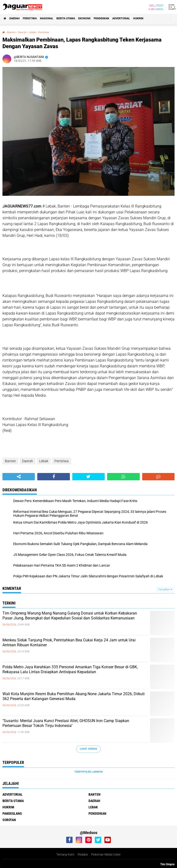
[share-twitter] (88, 477)
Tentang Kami (65, 855)
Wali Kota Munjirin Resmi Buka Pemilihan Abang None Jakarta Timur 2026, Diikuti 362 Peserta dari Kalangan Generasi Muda (74, 696)
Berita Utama (66, 18)
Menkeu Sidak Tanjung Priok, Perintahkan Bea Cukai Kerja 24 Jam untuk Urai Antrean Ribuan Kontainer (69, 643)
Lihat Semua (88, 749)
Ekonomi (84, 18)
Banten (10, 461)
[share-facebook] (53, 477)
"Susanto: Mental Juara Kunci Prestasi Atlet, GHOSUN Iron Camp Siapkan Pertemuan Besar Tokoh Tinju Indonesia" (66, 723)
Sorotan (9, 820)
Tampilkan (165, 589)
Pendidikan (101, 18)
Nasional (47, 18)
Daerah (14, 18)
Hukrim (138, 18)
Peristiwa (30, 18)
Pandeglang (12, 813)
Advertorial (121, 18)
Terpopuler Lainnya (88, 772)
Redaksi (83, 855)
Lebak (44, 461)
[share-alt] (19, 477)
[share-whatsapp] (123, 477)
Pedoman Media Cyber (106, 855)
